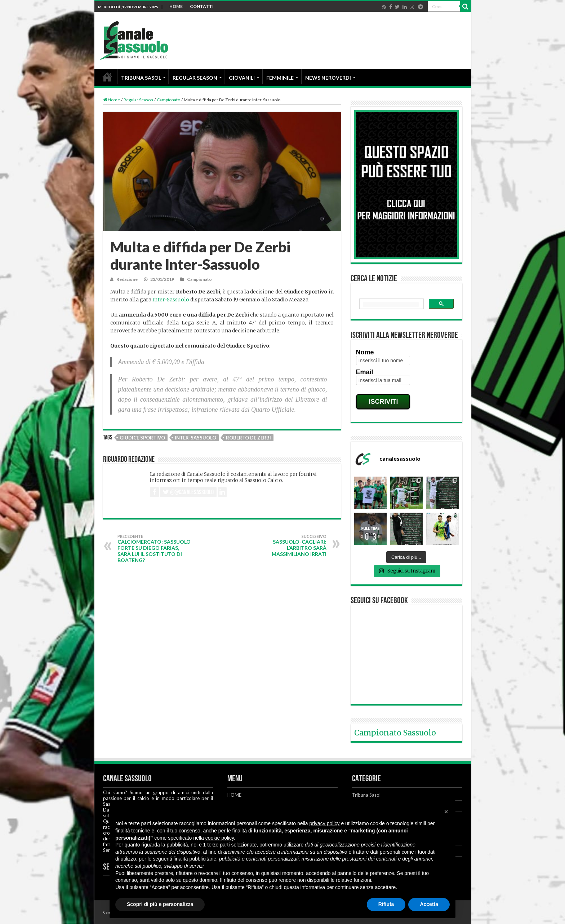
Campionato (168, 100)
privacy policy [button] (325, 823)
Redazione (127, 279)
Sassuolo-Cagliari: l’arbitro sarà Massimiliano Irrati (290, 545)
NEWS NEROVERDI (328, 78)
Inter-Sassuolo (171, 300)
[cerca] (391, 304)
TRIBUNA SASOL (141, 78)
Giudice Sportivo (142, 438)
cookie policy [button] (220, 838)
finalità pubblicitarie (195, 859)
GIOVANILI (242, 78)
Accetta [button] (429, 904)
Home (112, 100)
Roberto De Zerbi (248, 438)
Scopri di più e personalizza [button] (160, 904)
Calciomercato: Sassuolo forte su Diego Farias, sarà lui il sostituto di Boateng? (154, 549)
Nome (365, 352)
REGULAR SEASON (195, 78)
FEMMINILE (280, 78)
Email (365, 372)
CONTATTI (202, 6)
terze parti (218, 845)
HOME (176, 6)
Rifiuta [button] (386, 904)
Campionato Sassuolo (395, 733)
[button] (446, 812)
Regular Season (138, 100)
